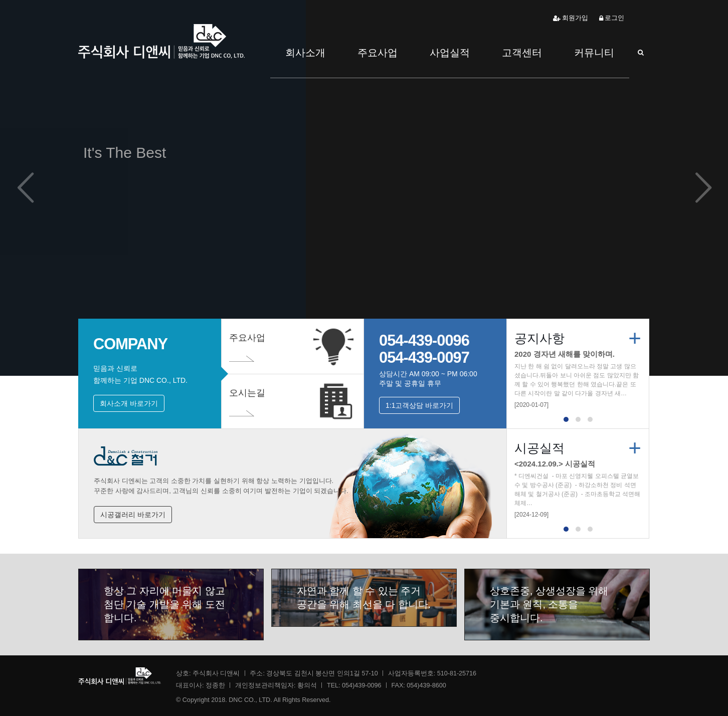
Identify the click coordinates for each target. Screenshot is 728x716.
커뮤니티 (594, 53)
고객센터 (522, 53)
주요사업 (378, 53)
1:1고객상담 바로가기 (419, 405)
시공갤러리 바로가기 (133, 515)
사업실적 (450, 53)
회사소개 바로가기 (129, 403)
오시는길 (247, 406)
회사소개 (305, 53)
